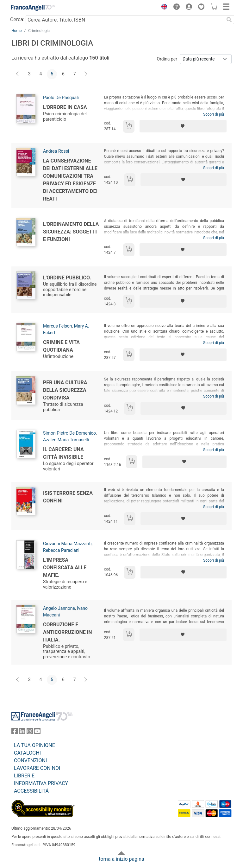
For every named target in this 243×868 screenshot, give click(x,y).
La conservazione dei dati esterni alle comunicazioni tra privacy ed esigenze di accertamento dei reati (70, 180)
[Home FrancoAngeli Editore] (33, 8)
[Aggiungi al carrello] (129, 126)
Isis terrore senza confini (68, 497)
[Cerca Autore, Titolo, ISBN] (125, 20)
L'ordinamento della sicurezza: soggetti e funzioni (71, 232)
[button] (163, 8)
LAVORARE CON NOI (37, 768)
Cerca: (17, 19)
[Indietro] (18, 74)
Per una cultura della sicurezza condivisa (65, 390)
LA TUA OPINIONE (34, 745)
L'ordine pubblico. (67, 278)
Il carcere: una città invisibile (63, 453)
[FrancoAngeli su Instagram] (30, 733)
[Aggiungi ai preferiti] (183, 126)
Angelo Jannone (59, 608)
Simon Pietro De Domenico (69, 433)
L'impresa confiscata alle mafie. (65, 568)
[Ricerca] (229, 20)
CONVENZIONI (30, 760)
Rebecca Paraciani (61, 550)
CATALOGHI (27, 753)
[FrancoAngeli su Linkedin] (22, 733)
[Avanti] (86, 74)
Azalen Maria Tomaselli (66, 440)
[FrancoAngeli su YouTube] (37, 733)
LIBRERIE (24, 776)
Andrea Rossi (56, 151)
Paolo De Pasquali (61, 98)
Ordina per (167, 59)
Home (16, 31)
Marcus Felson (58, 326)
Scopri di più (214, 114)
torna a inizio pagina (121, 859)
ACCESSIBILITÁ (31, 791)
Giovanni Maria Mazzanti (67, 544)
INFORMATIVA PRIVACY (41, 783)
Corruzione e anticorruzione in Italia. (68, 632)
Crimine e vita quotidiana (61, 346)
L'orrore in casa (65, 107)
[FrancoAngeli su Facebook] (15, 733)
